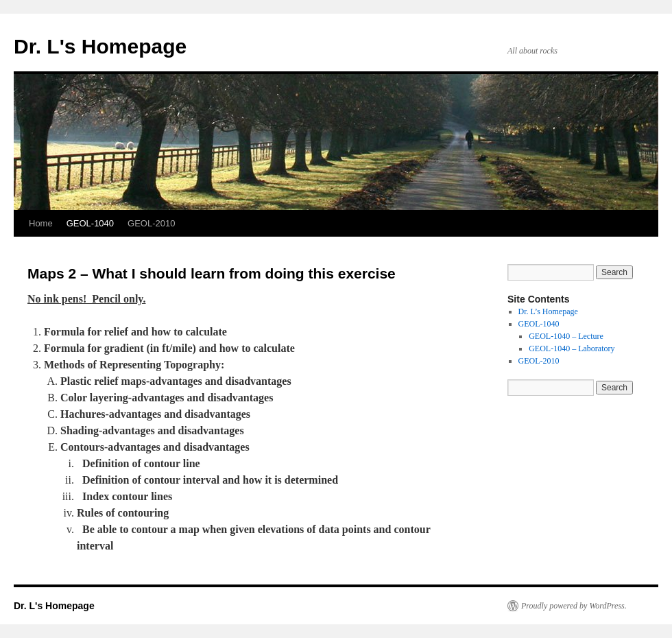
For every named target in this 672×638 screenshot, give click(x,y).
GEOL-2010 (151, 223)
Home (41, 223)
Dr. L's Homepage (100, 46)
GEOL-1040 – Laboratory (572, 348)
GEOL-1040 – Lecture (566, 336)
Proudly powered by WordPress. (574, 606)
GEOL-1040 (90, 223)
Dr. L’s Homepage (548, 311)
